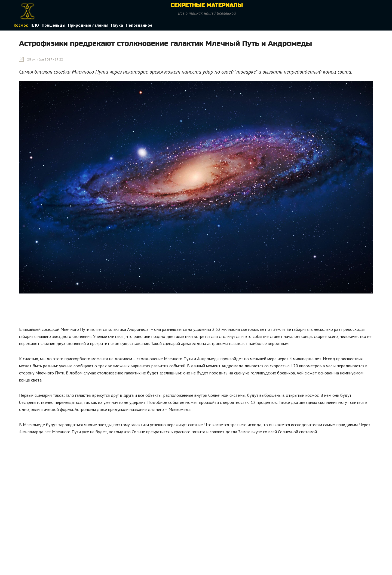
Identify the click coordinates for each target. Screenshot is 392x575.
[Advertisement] (118, 311)
